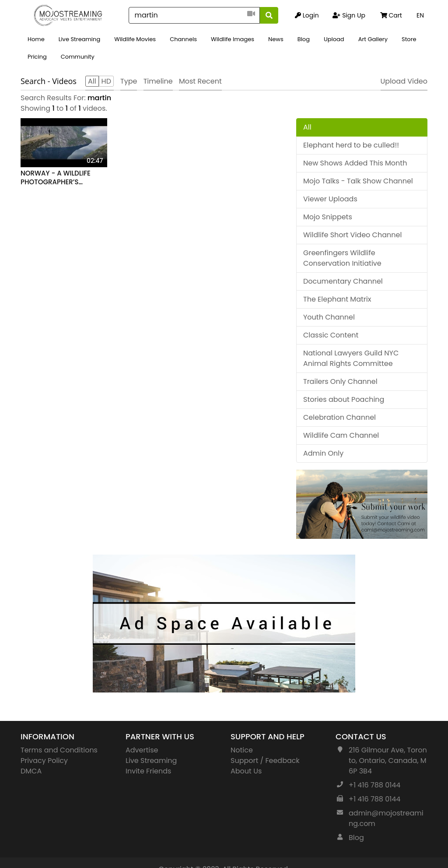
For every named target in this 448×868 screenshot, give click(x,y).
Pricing (37, 57)
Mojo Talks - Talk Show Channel (358, 181)
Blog (304, 39)
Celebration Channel (339, 417)
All (307, 127)
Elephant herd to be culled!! (351, 145)
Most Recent (200, 81)
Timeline (158, 81)
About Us (246, 771)
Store (409, 39)
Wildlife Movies (135, 39)
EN (420, 15)
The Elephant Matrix (337, 299)
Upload (334, 39)
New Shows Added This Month (355, 163)
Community (78, 57)
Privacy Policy (44, 761)
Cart (391, 15)
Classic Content (331, 335)
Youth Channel (329, 317)
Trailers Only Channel (340, 381)
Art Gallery (373, 39)
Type (129, 81)
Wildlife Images (233, 39)
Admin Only (323, 453)
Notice (242, 750)
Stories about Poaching (344, 399)
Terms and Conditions (59, 750)
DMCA (31, 771)
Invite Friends (148, 771)
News (276, 39)
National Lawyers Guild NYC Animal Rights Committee (351, 358)
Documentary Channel (343, 281)
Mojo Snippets (328, 217)
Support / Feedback (265, 761)
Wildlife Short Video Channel (352, 235)
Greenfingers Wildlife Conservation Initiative (342, 258)
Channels (183, 39)
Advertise (142, 750)
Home (36, 39)
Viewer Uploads (330, 199)
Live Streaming (79, 39)
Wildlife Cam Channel (341, 435)
